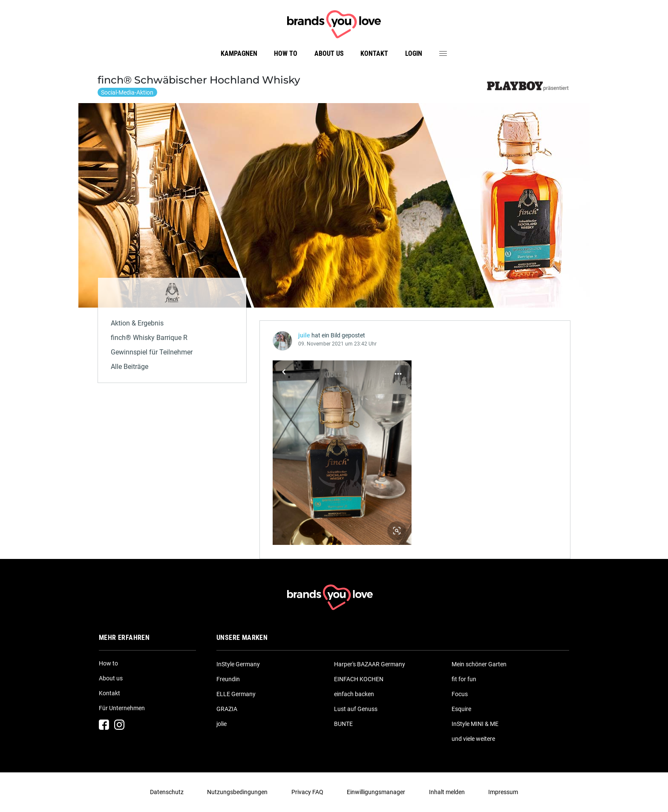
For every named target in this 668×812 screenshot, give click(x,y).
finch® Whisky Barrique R (149, 338)
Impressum (503, 792)
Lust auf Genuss (356, 709)
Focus (460, 694)
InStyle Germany (238, 664)
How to (286, 53)
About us (329, 53)
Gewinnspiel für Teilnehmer (152, 352)
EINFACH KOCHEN (359, 679)
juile (304, 335)
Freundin (228, 679)
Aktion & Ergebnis (137, 323)
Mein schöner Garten (479, 664)
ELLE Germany (236, 694)
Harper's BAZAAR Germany (370, 664)
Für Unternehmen (122, 708)
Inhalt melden (447, 792)
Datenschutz (167, 792)
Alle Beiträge (130, 367)
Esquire (461, 709)
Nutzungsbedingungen (237, 792)
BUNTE (343, 724)
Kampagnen (239, 53)
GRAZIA (227, 709)
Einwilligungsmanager (376, 792)
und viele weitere (473, 739)
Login (414, 53)
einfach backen (354, 694)
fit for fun (464, 679)
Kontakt (374, 53)
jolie (222, 724)
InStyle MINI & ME (475, 724)
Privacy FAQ (307, 792)
